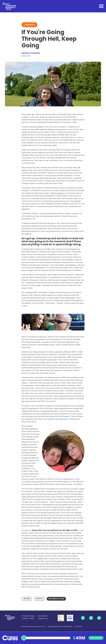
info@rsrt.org (43, 618)
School (39, 599)
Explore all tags (56, 599)
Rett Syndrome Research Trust (36, 626)
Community (30, 25)
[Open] (101, 6)
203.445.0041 (43, 616)
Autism (27, 599)
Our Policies (79, 626)
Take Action (96, 638)
